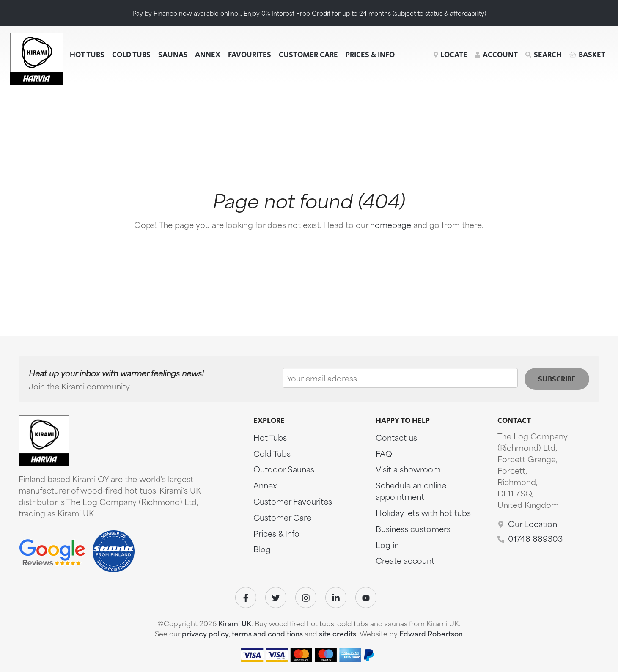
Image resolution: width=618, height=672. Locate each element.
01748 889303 (535, 538)
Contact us (396, 437)
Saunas (173, 55)
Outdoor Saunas (284, 469)
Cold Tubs (131, 55)
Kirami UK (235, 623)
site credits (338, 633)
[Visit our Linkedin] (336, 598)
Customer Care (308, 55)
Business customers (413, 528)
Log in (387, 544)
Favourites (250, 55)
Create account (405, 560)
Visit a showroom (408, 469)
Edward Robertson (431, 633)
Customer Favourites (293, 501)
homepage (391, 224)
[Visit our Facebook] (246, 598)
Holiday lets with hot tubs (423, 512)
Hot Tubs (87, 55)
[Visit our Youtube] (366, 598)
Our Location (533, 523)
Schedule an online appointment (411, 491)
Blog (262, 549)
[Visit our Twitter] (276, 598)
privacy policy (205, 633)
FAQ (384, 453)
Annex (208, 55)
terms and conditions (267, 633)
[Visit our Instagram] (306, 598)
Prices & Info (370, 55)
